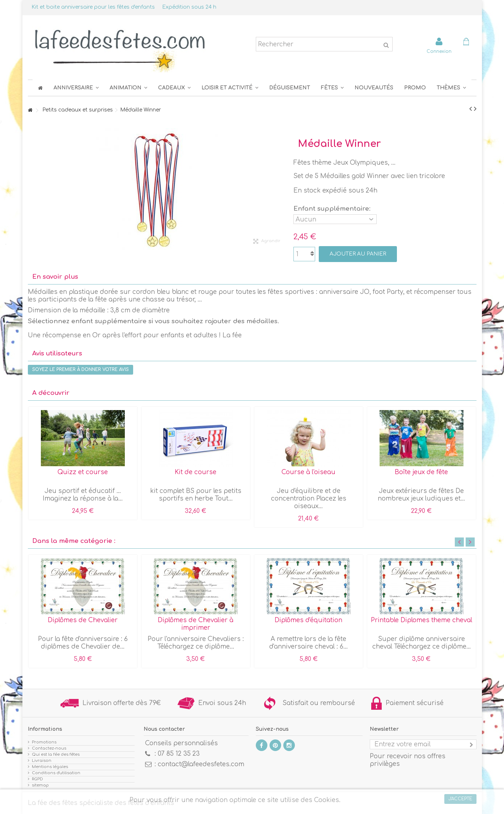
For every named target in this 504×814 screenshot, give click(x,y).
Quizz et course (83, 472)
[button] (332, 88)
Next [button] (470, 542)
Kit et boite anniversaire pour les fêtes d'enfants (93, 7)
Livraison (42, 761)
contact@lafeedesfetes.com (201, 764)
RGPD (37, 779)
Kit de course (196, 472)
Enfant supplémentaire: (333, 209)
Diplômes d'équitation (308, 620)
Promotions (44, 742)
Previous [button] (459, 542)
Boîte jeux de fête (421, 472)
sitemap (40, 785)
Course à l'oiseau (308, 472)
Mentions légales (50, 767)
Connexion (439, 51)
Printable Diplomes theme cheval (422, 620)
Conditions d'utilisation (56, 773)
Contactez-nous (49, 748)
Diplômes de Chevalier (83, 620)
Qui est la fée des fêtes (56, 754)
